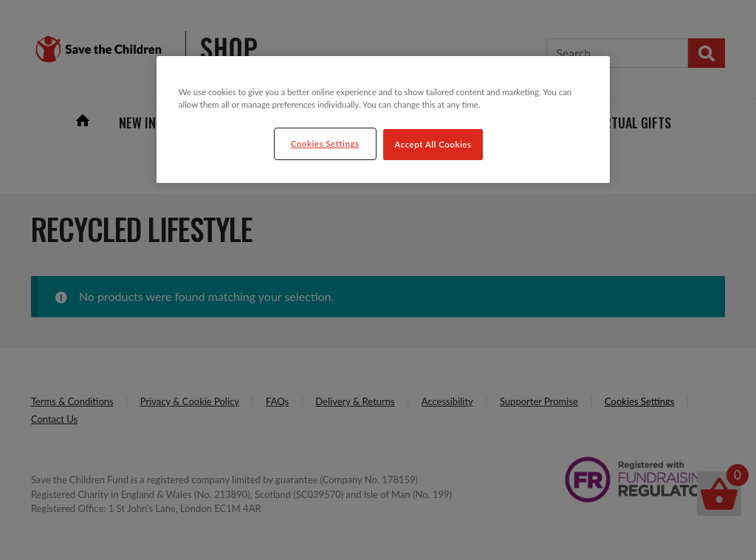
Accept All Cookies (433, 144)
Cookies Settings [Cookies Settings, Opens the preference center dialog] (325, 144)
